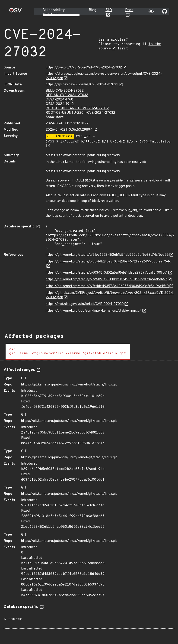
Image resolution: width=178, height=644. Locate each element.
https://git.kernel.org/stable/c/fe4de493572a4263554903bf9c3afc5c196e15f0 (107, 286)
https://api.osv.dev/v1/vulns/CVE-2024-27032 (82, 85)
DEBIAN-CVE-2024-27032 (67, 95)
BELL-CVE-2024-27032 (65, 91)
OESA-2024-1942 (60, 104)
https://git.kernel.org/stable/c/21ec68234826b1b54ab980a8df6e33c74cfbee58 (107, 255)
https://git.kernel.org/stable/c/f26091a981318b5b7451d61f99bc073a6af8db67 (106, 280)
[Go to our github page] (165, 11)
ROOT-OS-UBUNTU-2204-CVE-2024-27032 (80, 113)
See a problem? (113, 40)
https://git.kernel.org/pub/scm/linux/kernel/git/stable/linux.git (94, 311)
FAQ (109, 10)
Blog (92, 10)
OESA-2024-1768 (59, 100)
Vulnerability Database (54, 13)
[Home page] (16, 12)
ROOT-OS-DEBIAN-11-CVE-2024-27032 (77, 108)
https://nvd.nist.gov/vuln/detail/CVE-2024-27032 (85, 304)
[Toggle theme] (151, 11)
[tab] (68, 352)
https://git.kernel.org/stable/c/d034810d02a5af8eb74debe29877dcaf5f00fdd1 (107, 273)
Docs (129, 10)
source (15, 619)
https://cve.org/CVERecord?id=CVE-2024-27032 (84, 68)
